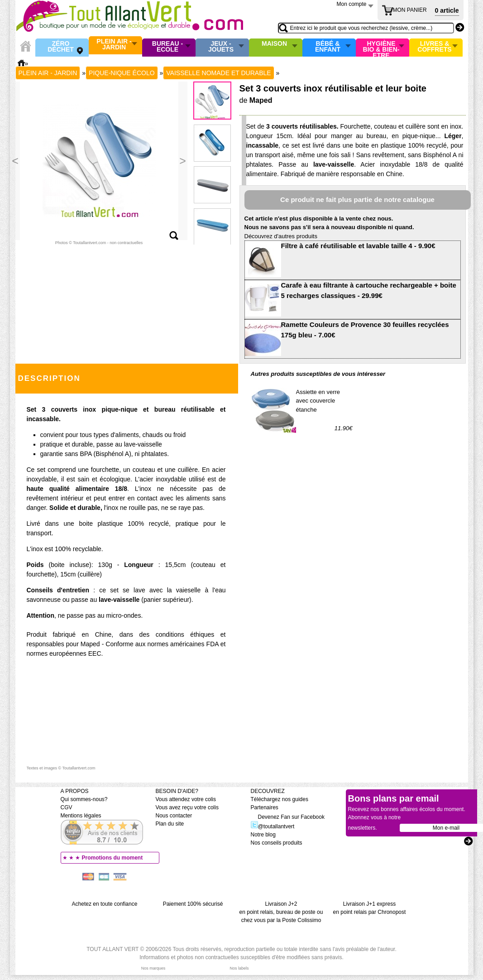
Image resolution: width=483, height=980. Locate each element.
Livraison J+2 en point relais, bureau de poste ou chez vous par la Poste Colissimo (281, 912)
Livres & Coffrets (434, 47)
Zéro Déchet (61, 47)
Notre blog (263, 835)
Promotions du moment (112, 858)
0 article (447, 10)
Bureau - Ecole (167, 47)
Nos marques (153, 968)
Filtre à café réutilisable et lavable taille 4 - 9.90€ (358, 246)
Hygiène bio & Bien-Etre (381, 48)
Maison (274, 44)
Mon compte (352, 4)
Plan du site (170, 824)
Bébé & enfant (328, 47)
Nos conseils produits (277, 843)
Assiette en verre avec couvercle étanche (318, 401)
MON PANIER (410, 10)
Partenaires (265, 807)
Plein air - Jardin (114, 45)
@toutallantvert (273, 826)
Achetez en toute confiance (105, 904)
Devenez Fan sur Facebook (288, 817)
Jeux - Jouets (221, 47)
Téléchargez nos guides (280, 799)
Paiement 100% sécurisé (193, 904)
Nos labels (239, 968)
